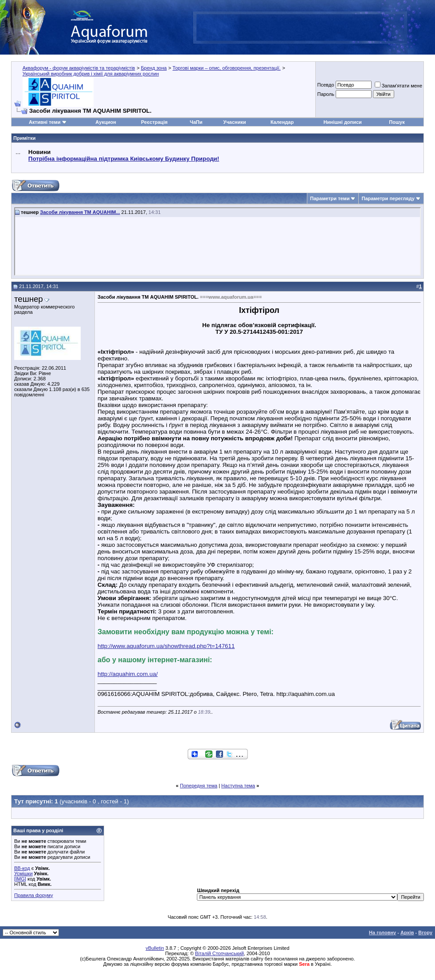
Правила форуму (33, 895)
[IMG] (20, 879)
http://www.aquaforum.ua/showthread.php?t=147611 (166, 646)
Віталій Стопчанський (219, 953)
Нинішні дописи (343, 122)
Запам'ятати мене (398, 86)
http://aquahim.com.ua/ (128, 674)
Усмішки (24, 873)
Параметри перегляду (388, 198)
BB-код (22, 868)
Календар (282, 122)
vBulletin (155, 948)
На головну (382, 933)
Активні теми (45, 122)
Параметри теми (330, 198)
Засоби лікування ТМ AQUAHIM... (80, 212)
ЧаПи (196, 122)
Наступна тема (238, 786)
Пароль (325, 94)
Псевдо (325, 85)
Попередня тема (199, 786)
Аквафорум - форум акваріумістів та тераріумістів (79, 68)
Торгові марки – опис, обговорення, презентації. (227, 68)
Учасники (235, 122)
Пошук (397, 122)
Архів (407, 933)
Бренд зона (154, 68)
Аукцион (106, 122)
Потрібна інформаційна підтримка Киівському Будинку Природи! (124, 159)
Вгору (425, 933)
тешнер (29, 299)
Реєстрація (154, 122)
